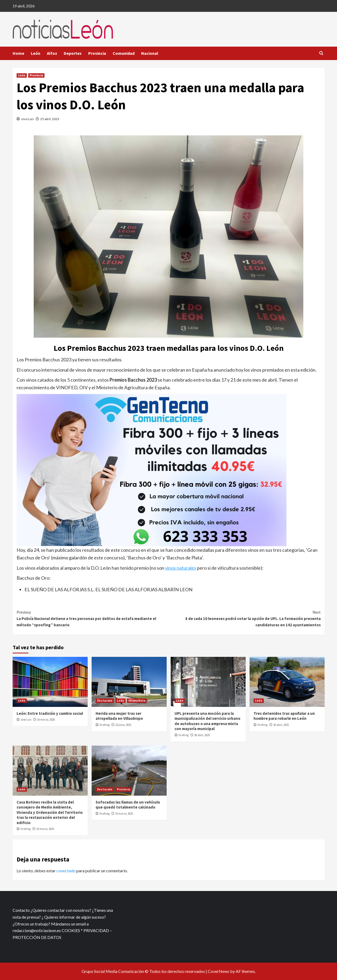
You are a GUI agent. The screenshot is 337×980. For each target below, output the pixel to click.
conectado (66, 871)
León (36, 53)
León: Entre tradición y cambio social (50, 713)
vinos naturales (181, 568)
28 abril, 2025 (202, 735)
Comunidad (124, 53)
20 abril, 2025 (281, 725)
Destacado (105, 701)
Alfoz (52, 53)
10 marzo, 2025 (45, 829)
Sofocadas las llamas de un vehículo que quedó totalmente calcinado (128, 805)
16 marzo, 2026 (46, 720)
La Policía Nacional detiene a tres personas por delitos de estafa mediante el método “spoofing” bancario (93, 618)
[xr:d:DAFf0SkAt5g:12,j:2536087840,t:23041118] (152, 470)
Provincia (97, 53)
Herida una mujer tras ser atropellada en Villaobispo (119, 716)
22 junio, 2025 (123, 725)
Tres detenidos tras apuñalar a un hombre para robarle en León (284, 716)
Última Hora (137, 701)
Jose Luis (28, 119)
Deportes (73, 53)
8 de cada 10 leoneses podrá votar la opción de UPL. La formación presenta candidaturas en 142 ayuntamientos (245, 618)
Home (18, 53)
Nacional (150, 53)
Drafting (105, 725)
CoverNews (219, 971)
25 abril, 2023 (50, 119)
